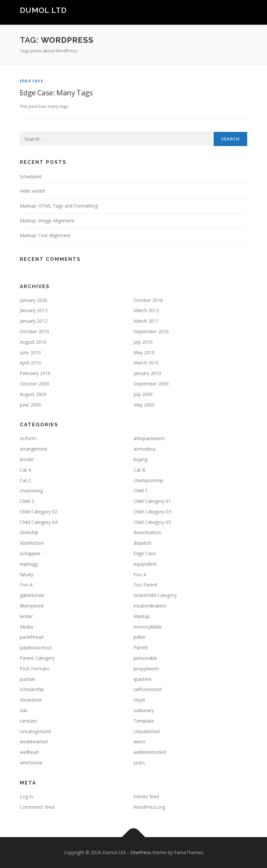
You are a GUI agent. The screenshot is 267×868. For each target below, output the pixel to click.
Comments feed (37, 807)
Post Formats (34, 669)
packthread (32, 637)
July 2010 (143, 342)
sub (24, 710)
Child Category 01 (152, 501)
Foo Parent (146, 585)
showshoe (31, 700)
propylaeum (146, 669)
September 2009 (151, 384)
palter (140, 637)
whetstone (31, 763)
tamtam (28, 721)
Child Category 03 (152, 512)
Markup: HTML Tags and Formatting (59, 206)
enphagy (29, 564)
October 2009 (34, 384)
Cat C (26, 480)
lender (26, 616)
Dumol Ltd (43, 10)
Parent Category (37, 658)
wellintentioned (150, 752)
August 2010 (33, 342)
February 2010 (35, 373)
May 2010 (144, 352)
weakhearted (34, 742)
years (139, 763)
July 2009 (143, 394)
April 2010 (30, 363)
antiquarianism (149, 438)
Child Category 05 (152, 522)
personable (145, 658)
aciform (28, 438)
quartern (143, 679)
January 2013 (34, 310)
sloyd (139, 700)
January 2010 (147, 373)
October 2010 (34, 331)
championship (148, 480)
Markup (142, 616)
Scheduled (31, 176)
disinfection (32, 543)
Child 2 (27, 501)
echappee (30, 553)
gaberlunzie (32, 595)
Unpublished (147, 731)
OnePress (141, 852)
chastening (31, 491)
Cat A (26, 470)
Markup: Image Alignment (47, 221)
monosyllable (148, 627)
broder (27, 459)
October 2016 (148, 300)
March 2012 (146, 310)
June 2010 (30, 352)
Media (26, 627)
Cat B (139, 470)
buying (140, 459)
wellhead (29, 752)
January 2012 (34, 321)
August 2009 (33, 394)
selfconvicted (148, 689)
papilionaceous (36, 647)
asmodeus (145, 449)
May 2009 (144, 405)
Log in (26, 796)
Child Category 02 (39, 512)
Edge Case (31, 81)
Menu (241, 12)
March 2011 (146, 321)
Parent (141, 647)
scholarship (32, 689)
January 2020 (34, 300)
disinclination (147, 532)
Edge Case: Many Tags (56, 92)
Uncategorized (35, 731)
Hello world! (32, 191)
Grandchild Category (155, 595)
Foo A (140, 574)
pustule (28, 679)
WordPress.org (149, 807)
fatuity (27, 574)
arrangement (34, 449)
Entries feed (146, 796)
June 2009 (30, 405)
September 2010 (151, 331)
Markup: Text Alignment (45, 235)
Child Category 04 (39, 522)
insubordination (150, 606)
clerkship (29, 532)
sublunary (144, 710)
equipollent (145, 564)
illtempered (32, 606)
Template (144, 721)
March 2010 (146, 363)
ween (139, 742)
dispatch (142, 543)
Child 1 (141, 491)
